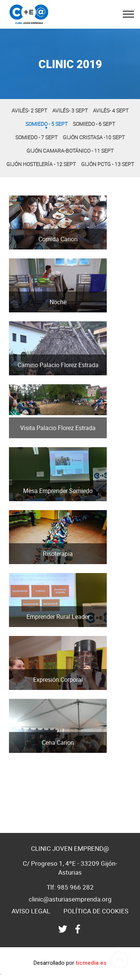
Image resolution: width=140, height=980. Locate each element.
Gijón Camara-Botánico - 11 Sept (70, 151)
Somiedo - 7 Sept (36, 137)
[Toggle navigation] (129, 14)
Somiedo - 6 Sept (94, 124)
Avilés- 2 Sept (29, 110)
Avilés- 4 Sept (111, 110)
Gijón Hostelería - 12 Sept (41, 164)
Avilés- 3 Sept (70, 110)
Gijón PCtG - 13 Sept (108, 164)
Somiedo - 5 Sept (46, 124)
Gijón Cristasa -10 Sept (94, 137)
